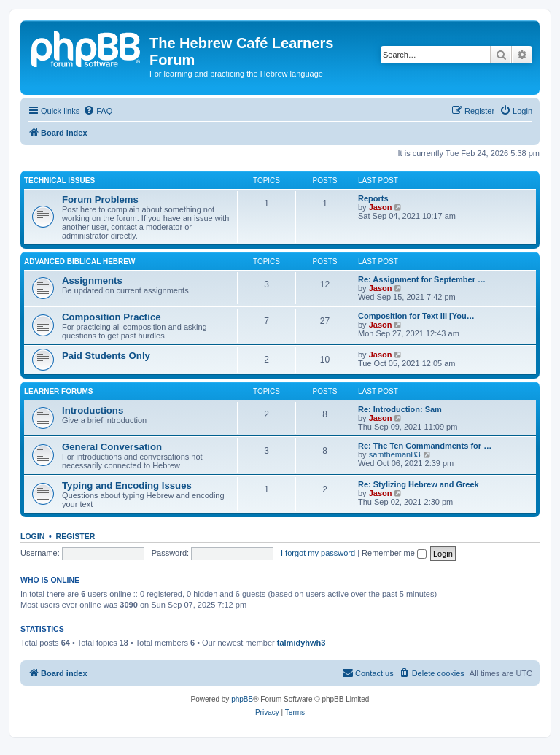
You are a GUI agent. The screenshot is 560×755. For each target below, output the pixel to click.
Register (76, 536)
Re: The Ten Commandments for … (425, 446)
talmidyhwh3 (302, 643)
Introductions (93, 410)
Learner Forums (58, 391)
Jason (381, 207)
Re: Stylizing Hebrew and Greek (419, 484)
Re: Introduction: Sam (400, 409)
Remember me (394, 553)
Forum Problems (100, 200)
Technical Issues (59, 181)
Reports (373, 198)
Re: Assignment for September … (422, 279)
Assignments (92, 280)
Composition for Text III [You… (416, 316)
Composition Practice (112, 317)
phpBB (242, 699)
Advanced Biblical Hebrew (79, 262)
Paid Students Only (106, 356)
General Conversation (112, 447)
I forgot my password (318, 553)
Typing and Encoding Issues (127, 485)
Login (32, 536)
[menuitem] (98, 111)
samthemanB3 (395, 454)
